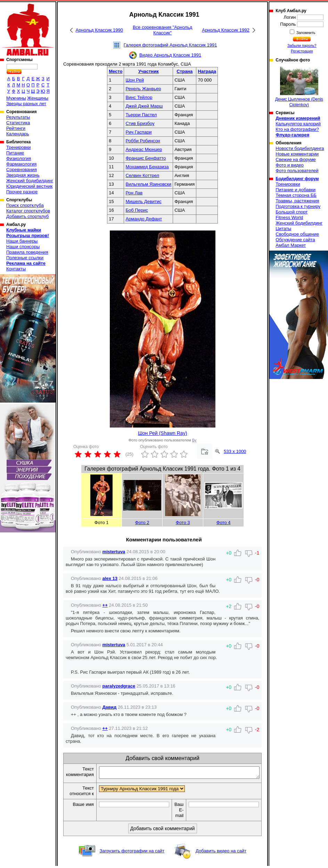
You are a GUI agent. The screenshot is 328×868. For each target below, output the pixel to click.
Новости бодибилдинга (300, 148)
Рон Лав (134, 193)
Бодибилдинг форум (297, 179)
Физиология (19, 158)
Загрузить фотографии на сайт (132, 853)
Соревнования (22, 170)
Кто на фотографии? (297, 129)
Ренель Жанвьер (143, 89)
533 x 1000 (235, 451)
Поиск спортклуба (25, 205)
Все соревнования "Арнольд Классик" (162, 30)
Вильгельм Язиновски (148, 184)
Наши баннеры (22, 241)
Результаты (18, 117)
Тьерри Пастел (141, 115)
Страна (184, 71)
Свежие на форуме (296, 159)
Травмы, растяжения (297, 201)
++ (105, 605)
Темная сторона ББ (296, 195)
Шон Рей (135, 80)
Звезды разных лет (26, 104)
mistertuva (114, 552)
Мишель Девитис (143, 201)
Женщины (38, 98)
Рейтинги (16, 128)
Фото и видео (290, 165)
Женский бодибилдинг (30, 181)
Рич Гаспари (138, 132)
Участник (149, 71)
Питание (15, 153)
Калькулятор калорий (298, 124)
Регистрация (302, 51)
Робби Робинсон (143, 141)
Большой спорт (292, 212)
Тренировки (18, 147)
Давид (110, 707)
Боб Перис (137, 210)
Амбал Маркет (291, 245)
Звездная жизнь (23, 175)
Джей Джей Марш (144, 106)
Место (116, 71)
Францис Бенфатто (146, 158)
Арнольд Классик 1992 (225, 30)
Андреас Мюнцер (144, 149)
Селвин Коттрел (142, 175)
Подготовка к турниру (298, 206)
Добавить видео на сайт (221, 853)
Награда (207, 71)
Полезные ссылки (25, 258)
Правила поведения (27, 252)
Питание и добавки (296, 190)
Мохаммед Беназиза (147, 167)
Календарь (18, 134)
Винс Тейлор (139, 97)
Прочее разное (22, 192)
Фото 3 (183, 523)
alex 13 (110, 578)
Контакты (16, 269)
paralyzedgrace (119, 686)
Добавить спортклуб (27, 216)
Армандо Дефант (144, 219)
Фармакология (21, 164)
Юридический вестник (29, 186)
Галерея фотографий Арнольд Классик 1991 (170, 45)
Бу (194, 440)
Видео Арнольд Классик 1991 (170, 55)
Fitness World (289, 217)
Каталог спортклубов (28, 211)
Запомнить (305, 33)
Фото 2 (142, 523)
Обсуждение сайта (295, 240)
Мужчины (16, 98)
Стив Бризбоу (140, 123)
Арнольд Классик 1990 (99, 30)
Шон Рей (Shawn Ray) (162, 433)
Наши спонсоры (23, 247)
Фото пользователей (297, 171)
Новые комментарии (297, 154)
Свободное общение (297, 234)
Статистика (18, 123)
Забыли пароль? (302, 45)
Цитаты (283, 229)
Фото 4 (224, 523)
